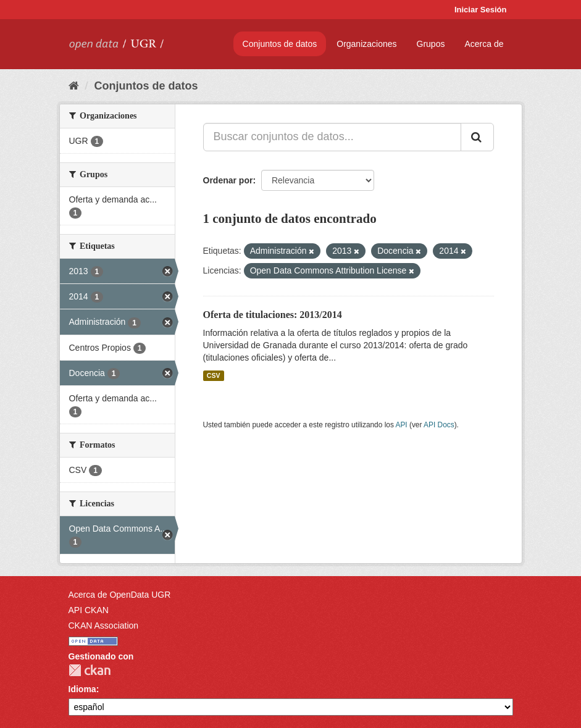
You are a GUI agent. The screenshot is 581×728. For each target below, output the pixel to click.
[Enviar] (477, 137)
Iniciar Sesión (481, 10)
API (401, 425)
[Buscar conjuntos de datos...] (332, 137)
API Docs (439, 425)
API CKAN (89, 610)
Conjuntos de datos (280, 44)
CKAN (90, 670)
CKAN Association (104, 625)
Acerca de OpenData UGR (120, 595)
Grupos (431, 44)
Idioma (82, 689)
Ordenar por (228, 180)
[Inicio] (74, 86)
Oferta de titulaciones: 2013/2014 (273, 315)
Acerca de (484, 44)
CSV (214, 375)
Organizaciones (366, 44)
